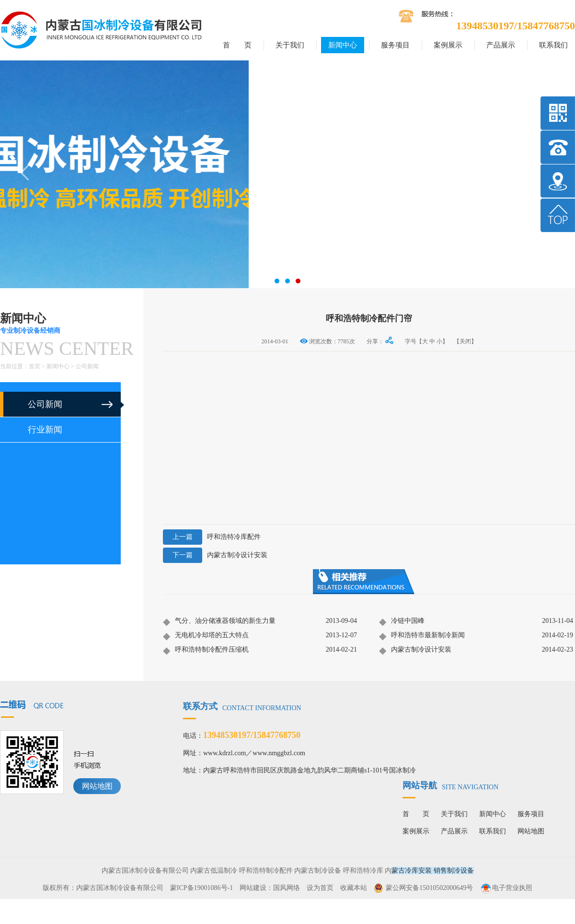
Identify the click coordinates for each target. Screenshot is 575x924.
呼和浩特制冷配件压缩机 (206, 650)
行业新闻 (45, 430)
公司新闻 (87, 366)
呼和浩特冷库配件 (212, 537)
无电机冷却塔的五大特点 (206, 636)
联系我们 (553, 45)
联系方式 (242, 706)
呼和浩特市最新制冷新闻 (422, 636)
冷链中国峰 (402, 621)
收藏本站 (354, 888)
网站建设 (253, 888)
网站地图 (97, 786)
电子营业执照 (506, 888)
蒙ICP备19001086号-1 (201, 888)
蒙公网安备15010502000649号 (429, 888)
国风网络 (287, 888)
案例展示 (448, 45)
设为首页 (320, 888)
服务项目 (395, 45)
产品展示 (501, 45)
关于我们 (290, 45)
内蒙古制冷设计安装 (215, 555)
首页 (34, 366)
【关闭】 (465, 341)
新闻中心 (343, 45)
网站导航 (450, 785)
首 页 (237, 45)
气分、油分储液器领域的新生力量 (219, 621)
